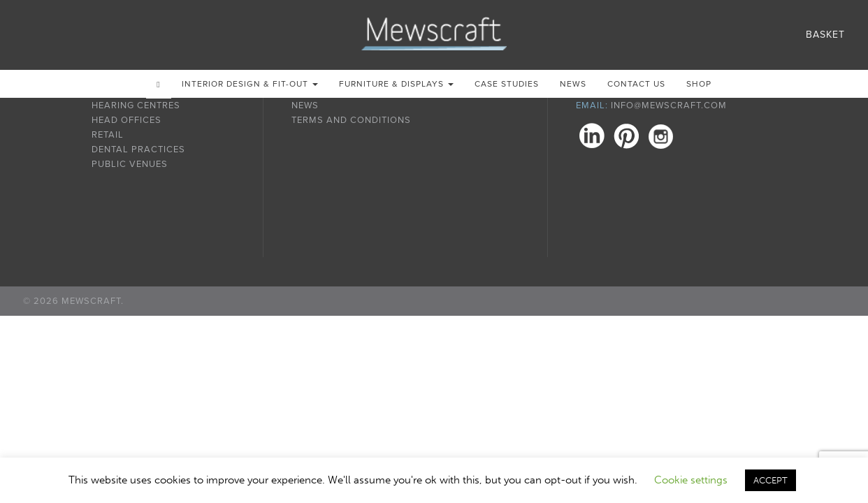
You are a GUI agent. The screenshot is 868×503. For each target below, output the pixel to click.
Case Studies (507, 84)
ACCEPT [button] (771, 480)
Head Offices (126, 120)
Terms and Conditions (351, 120)
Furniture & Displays (396, 84)
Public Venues (130, 164)
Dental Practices (138, 150)
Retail (108, 135)
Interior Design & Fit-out (250, 84)
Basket (825, 35)
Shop (699, 84)
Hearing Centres (136, 105)
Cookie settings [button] (691, 480)
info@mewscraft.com (669, 105)
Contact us (636, 84)
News (573, 84)
